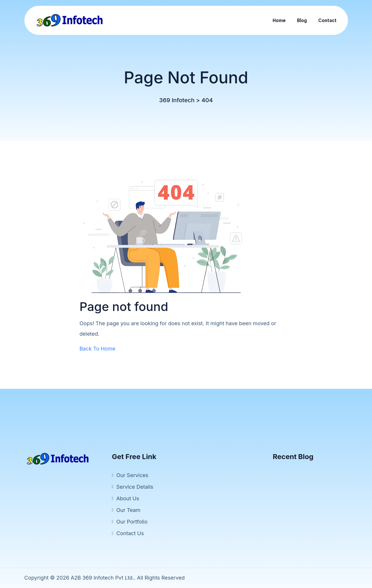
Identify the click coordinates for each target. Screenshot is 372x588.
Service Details (135, 487)
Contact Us (130, 534)
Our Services (132, 475)
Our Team (128, 510)
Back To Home (98, 349)
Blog (302, 20)
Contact (327, 20)
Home (279, 20)
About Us (128, 499)
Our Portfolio (132, 522)
